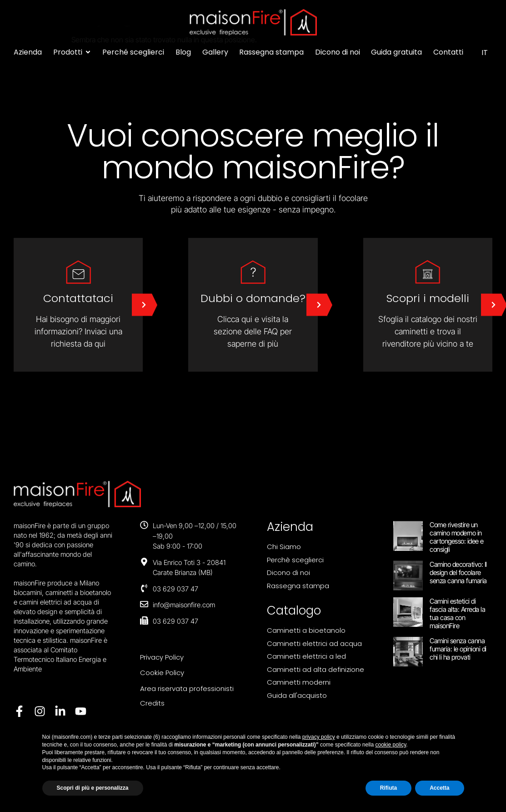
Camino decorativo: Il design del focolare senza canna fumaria (458, 572)
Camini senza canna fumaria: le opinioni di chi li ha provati (458, 649)
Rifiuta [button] (388, 788)
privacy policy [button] (319, 737)
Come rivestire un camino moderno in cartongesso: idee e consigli (457, 537)
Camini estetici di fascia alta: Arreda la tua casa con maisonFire (457, 613)
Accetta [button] (439, 788)
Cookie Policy (162, 673)
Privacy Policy (162, 657)
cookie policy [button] (391, 745)
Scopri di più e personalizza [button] (93, 788)
